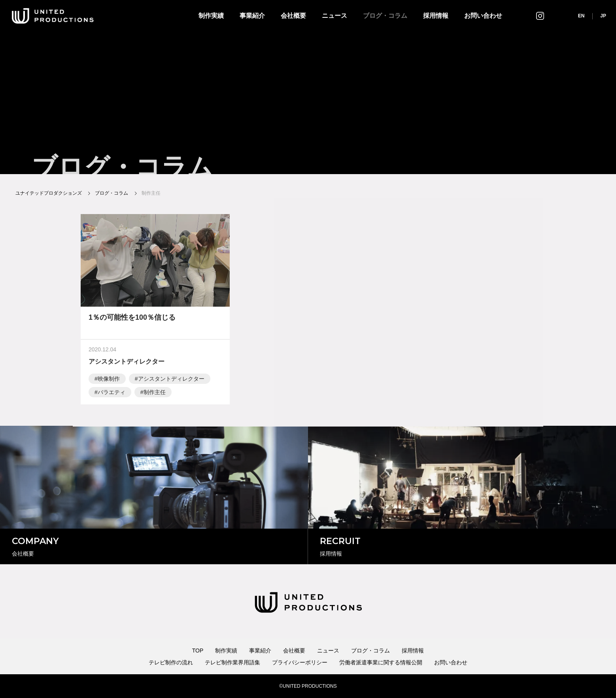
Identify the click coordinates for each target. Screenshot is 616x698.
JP (603, 16)
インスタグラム (540, 16)
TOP (198, 651)
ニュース (334, 16)
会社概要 (293, 16)
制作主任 (155, 394)
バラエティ (111, 394)
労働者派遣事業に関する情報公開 (381, 662)
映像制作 (109, 380)
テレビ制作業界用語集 (232, 662)
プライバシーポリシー (300, 662)
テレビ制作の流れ (171, 662)
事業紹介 (252, 16)
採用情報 (436, 16)
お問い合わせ (483, 16)
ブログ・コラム (385, 16)
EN (581, 16)
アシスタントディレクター (171, 380)
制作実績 (211, 16)
